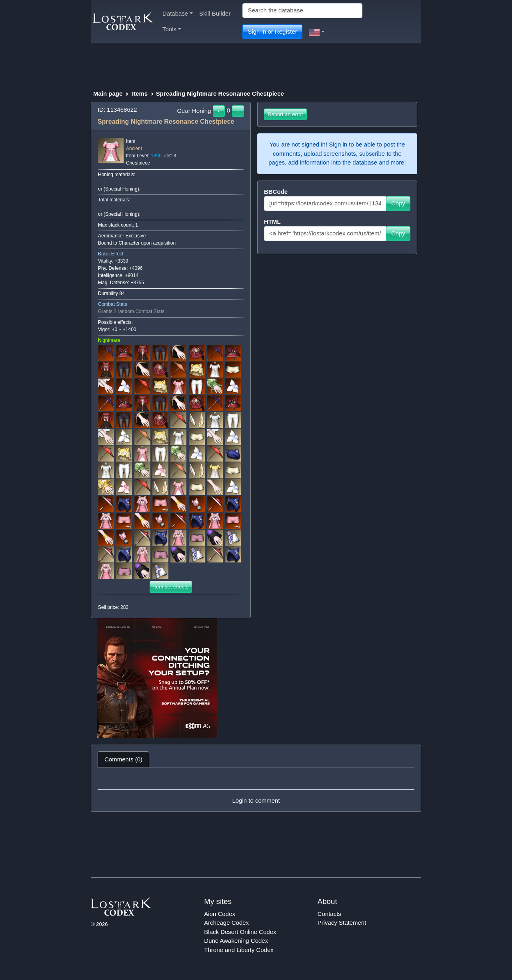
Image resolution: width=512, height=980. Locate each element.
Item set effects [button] (171, 587)
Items (140, 93)
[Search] (302, 11)
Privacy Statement (342, 923)
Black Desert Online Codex (240, 932)
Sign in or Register (272, 31)
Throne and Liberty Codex (239, 950)
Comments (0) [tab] (123, 759)
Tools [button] (172, 29)
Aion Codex (220, 914)
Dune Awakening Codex (236, 941)
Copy (398, 203)
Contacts (329, 914)
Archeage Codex (226, 923)
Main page (108, 93)
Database (178, 13)
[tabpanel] (256, 789)
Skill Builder (215, 13)
